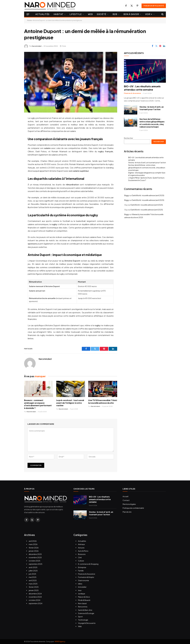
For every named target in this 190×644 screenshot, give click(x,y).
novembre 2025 (35, 557)
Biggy (127, 195)
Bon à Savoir (131, 14)
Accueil (125, 496)
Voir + (149, 14)
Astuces (81, 548)
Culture (81, 561)
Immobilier (82, 587)
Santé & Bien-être (85, 610)
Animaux (81, 544)
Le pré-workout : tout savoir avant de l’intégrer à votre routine (70, 403)
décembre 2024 (35, 594)
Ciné (80, 557)
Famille (81, 571)
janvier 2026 (34, 551)
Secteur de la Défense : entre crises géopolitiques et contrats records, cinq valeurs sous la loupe (152, 123)
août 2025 (33, 567)
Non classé (82, 603)
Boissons (82, 554)
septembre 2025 (36, 564)
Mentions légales (129, 504)
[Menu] (28, 14)
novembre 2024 (35, 597)
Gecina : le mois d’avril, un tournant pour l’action (152, 108)
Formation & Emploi (86, 577)
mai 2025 (33, 577)
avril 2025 (33, 580)
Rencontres (83, 607)
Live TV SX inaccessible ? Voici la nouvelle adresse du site (103, 402)
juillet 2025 (33, 571)
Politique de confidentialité (133, 508)
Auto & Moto (83, 551)
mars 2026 (33, 544)
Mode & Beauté (84, 600)
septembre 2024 (36, 603)
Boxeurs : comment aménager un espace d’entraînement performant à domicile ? (38, 404)
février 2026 (34, 548)
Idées (80, 584)
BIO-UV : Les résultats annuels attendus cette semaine (142, 88)
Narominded (37, 46)
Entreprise (82, 567)
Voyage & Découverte (87, 623)
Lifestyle (76, 14)
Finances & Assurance (132, 93)
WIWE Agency (60, 641)
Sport (80, 617)
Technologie (83, 620)
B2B (115, 14)
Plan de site (127, 512)
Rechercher (129, 138)
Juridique (82, 594)
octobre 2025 (34, 561)
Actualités (42, 14)
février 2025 (34, 587)
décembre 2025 (35, 554)
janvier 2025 (34, 590)
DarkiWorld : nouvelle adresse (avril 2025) (148, 195)
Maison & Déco (84, 597)
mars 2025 (33, 584)
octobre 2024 (34, 600)
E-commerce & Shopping (88, 564)
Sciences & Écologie (86, 613)
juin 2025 (32, 574)
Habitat (58, 14)
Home (29, 20)
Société (102, 14)
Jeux (80, 590)
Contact (126, 500)
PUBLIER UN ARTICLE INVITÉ (154, 6)
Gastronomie (83, 580)
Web (90, 14)
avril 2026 (33, 541)
